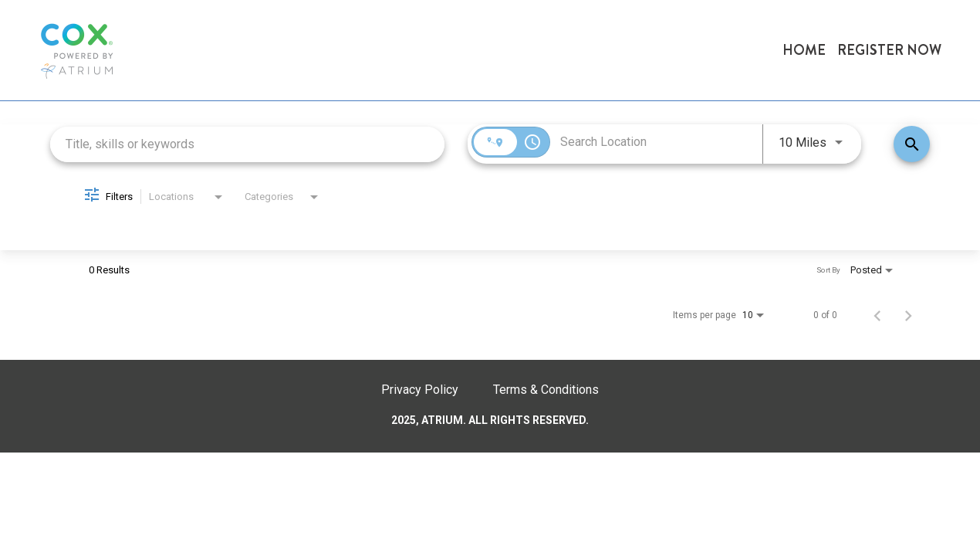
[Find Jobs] (912, 144)
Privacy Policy (420, 390)
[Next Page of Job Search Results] (908, 315)
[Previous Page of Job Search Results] (877, 315)
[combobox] (247, 144)
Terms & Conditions (546, 390)
